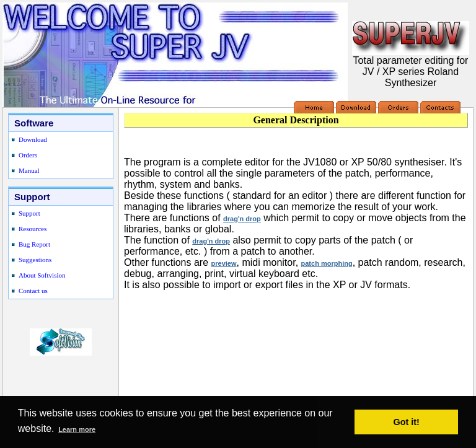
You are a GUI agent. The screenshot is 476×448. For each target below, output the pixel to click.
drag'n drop (242, 219)
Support (29, 213)
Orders (28, 155)
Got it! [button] (407, 422)
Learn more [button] (77, 429)
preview (224, 263)
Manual (29, 170)
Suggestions (35, 260)
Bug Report (34, 244)
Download (33, 139)
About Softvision (42, 275)
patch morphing (327, 263)
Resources (33, 229)
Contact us (33, 291)
